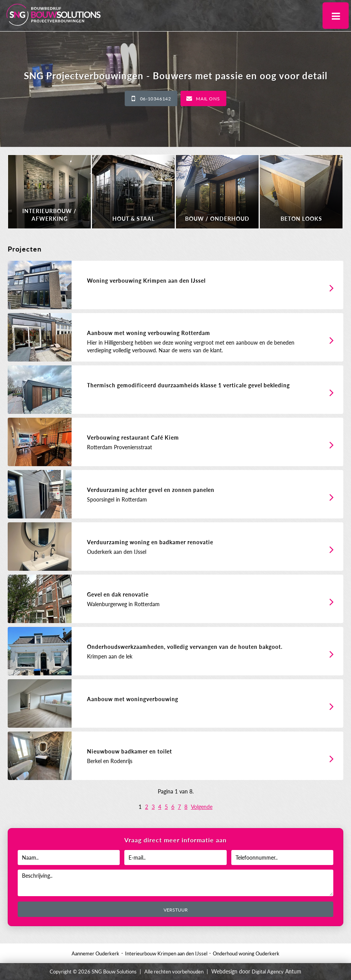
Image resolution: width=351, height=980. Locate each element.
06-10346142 (156, 99)
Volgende (202, 807)
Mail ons (208, 99)
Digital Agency (268, 972)
